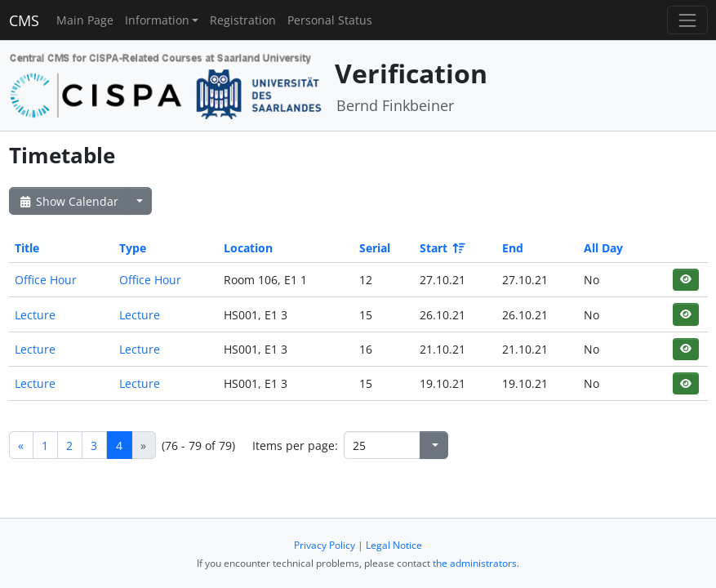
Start (441, 248)
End (513, 248)
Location (248, 248)
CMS (24, 20)
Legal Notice (394, 545)
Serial (375, 248)
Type (133, 248)
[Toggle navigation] (687, 20)
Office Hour (46, 280)
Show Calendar (68, 201)
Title (27, 248)
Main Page (85, 20)
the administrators (475, 563)
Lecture (35, 315)
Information (157, 20)
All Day (603, 248)
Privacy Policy (325, 545)
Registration (243, 20)
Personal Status (330, 20)
